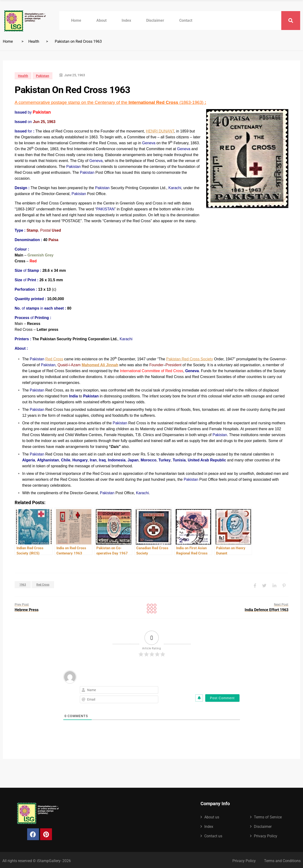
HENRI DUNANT (160, 131)
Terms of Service (268, 815)
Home (76, 20)
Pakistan (43, 76)
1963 (23, 584)
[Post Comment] (222, 696)
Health (34, 41)
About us (212, 815)
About (101, 20)
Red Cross (54, 359)
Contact (186, 20)
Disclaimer (155, 20)
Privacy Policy (266, 834)
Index (126, 20)
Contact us (213, 834)
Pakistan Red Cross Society (189, 359)
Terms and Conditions (282, 859)
